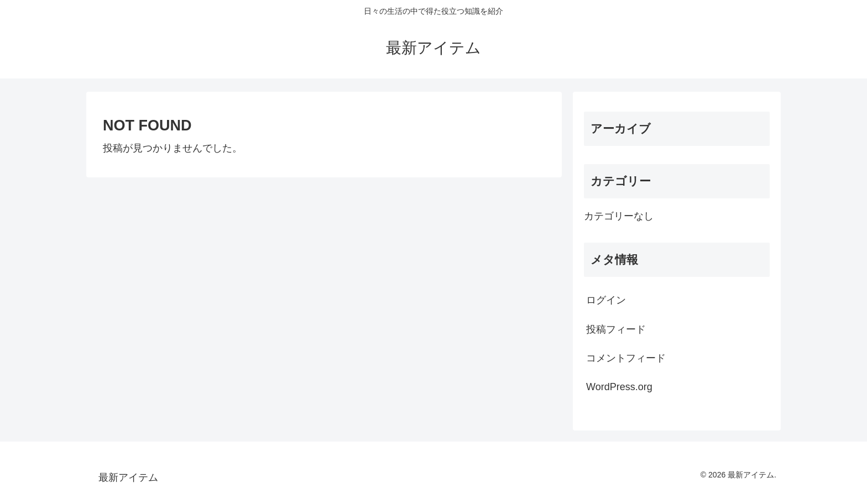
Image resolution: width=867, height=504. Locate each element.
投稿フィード (616, 329)
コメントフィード (626, 358)
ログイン (606, 300)
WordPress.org (619, 387)
